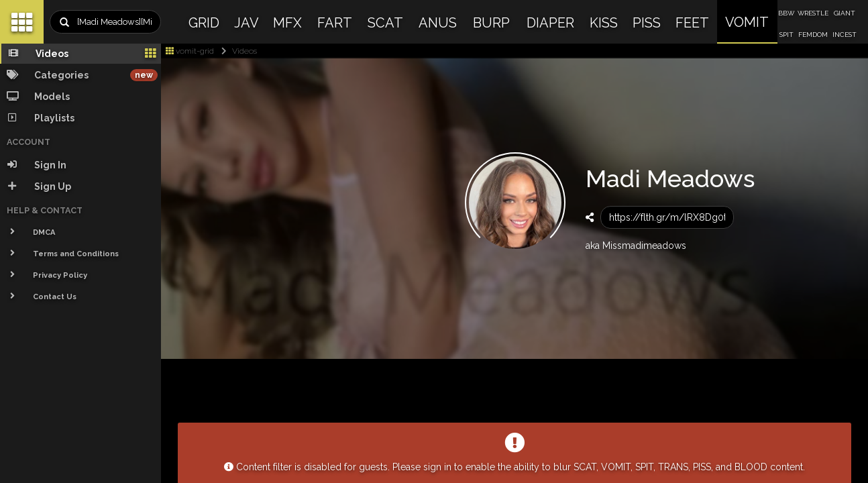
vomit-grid (190, 51)
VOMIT (747, 22)
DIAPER (550, 23)
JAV (247, 23)
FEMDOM (813, 35)
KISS (604, 23)
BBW (786, 13)
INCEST (845, 35)
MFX (287, 23)
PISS (647, 23)
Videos (236, 51)
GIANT (845, 13)
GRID (204, 23)
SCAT (385, 23)
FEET (692, 23)
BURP (491, 23)
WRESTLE (813, 13)
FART (335, 23)
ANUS (438, 23)
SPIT (786, 35)
